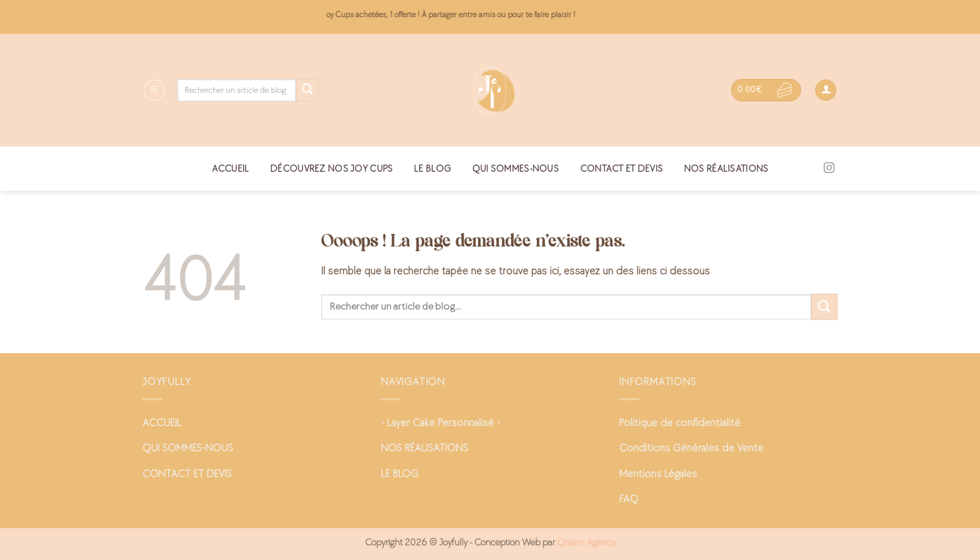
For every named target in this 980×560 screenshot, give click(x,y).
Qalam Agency (586, 542)
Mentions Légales (658, 474)
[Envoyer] (307, 90)
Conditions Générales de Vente (691, 448)
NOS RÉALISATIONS (726, 169)
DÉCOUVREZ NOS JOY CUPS (331, 169)
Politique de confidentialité (680, 423)
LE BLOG (432, 169)
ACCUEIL (231, 169)
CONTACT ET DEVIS (622, 169)
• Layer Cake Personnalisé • (440, 423)
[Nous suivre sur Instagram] (829, 168)
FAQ (629, 499)
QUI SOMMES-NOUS (515, 169)
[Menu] (154, 90)
